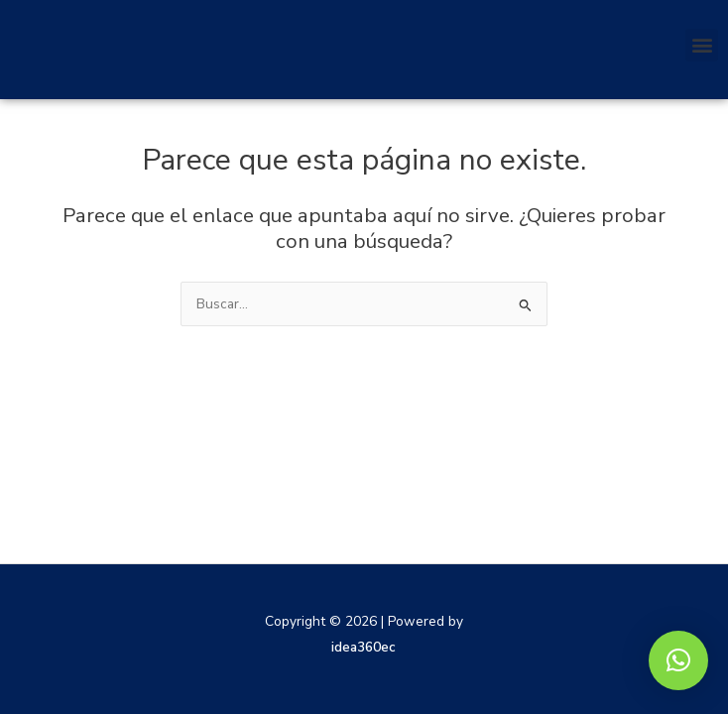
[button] (702, 45)
